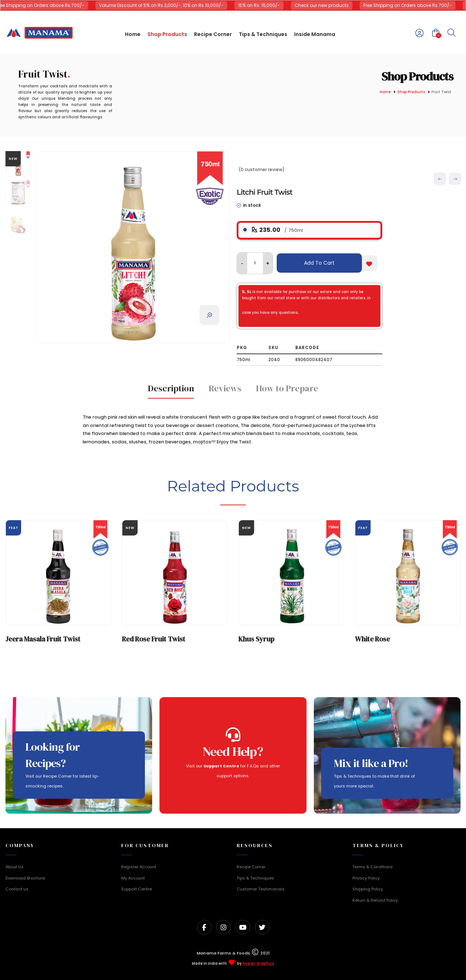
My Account (133, 878)
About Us (15, 867)
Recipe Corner (251, 867)
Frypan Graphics (258, 964)
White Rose (372, 639)
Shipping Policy (368, 889)
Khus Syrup (256, 639)
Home (385, 92)
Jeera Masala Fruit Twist (43, 639)
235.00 (277, 230)
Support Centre (137, 889)
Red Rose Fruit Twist (154, 639)
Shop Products (411, 92)
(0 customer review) (262, 169)
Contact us (17, 889)
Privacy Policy (366, 878)
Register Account (139, 867)
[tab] (171, 391)
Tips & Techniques (255, 878)
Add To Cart (319, 263)
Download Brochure (25, 878)
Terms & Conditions (373, 867)
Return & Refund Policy (375, 900)
